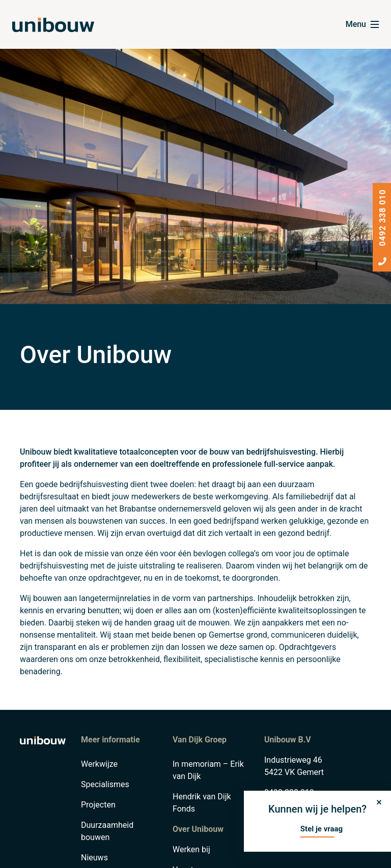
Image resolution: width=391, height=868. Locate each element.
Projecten (98, 805)
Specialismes (105, 784)
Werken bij (191, 849)
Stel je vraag (322, 829)
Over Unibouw (198, 829)
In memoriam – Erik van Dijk (208, 770)
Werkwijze (99, 764)
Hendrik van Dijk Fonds (202, 803)
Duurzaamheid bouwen (107, 831)
